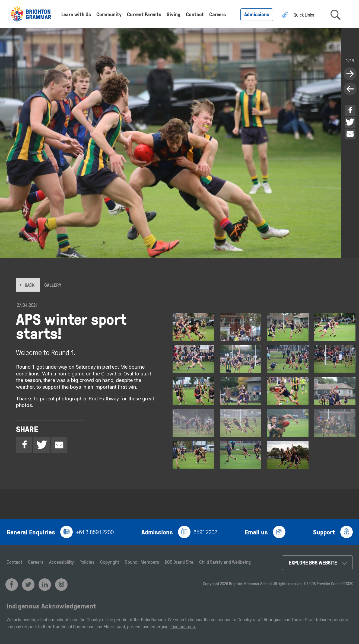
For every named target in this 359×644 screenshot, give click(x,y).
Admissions (257, 14)
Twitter (350, 122)
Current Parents (144, 14)
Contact (195, 14)
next (350, 89)
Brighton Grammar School (250, 584)
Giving (174, 14)
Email (350, 134)
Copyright (110, 562)
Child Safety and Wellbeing (225, 562)
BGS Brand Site (179, 562)
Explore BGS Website (313, 562)
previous (350, 74)
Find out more (183, 627)
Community (109, 14)
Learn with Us (76, 14)
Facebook (350, 111)
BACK (30, 285)
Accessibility (61, 562)
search (336, 15)
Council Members (142, 562)
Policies (87, 562)
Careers (217, 14)
